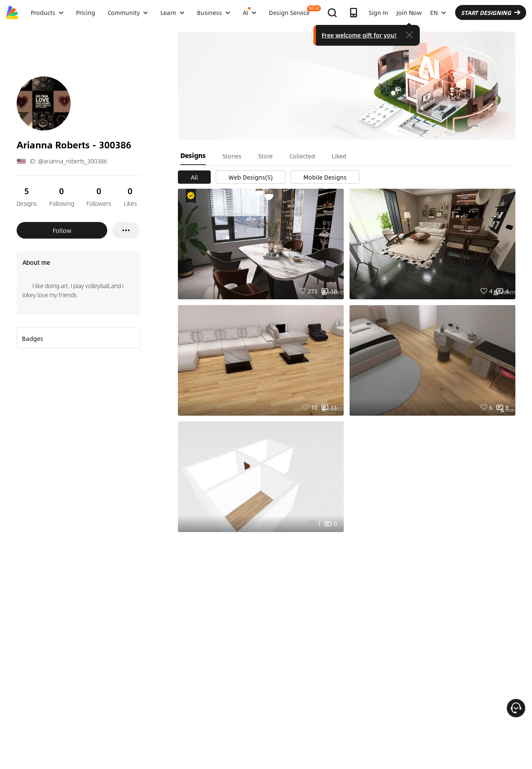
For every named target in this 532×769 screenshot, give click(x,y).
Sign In (378, 12)
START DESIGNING (491, 12)
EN (438, 12)
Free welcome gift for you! (359, 35)
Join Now (409, 12)
